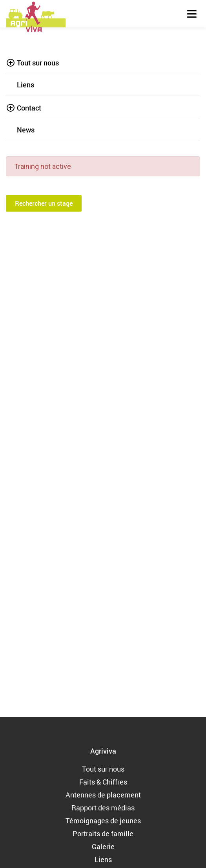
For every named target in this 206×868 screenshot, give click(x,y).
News (26, 130)
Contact (29, 108)
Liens (26, 85)
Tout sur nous (38, 63)
